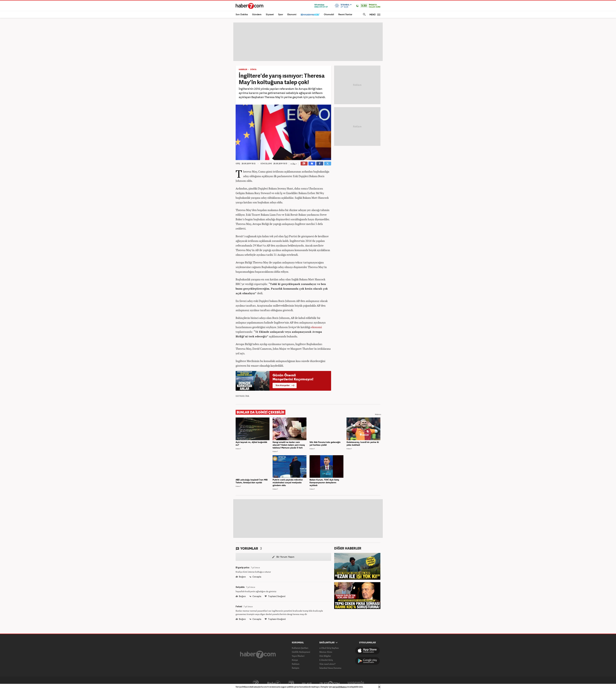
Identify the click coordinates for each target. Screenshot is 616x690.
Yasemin (356, 683)
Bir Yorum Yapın (283, 557)
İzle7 (330, 683)
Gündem (257, 15)
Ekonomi (292, 15)
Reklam (296, 664)
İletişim (296, 668)
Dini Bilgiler (325, 656)
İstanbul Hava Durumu (330, 668)
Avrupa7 (291, 683)
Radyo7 (274, 683)
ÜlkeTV (307, 683)
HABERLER (243, 70)
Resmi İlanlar (345, 15)
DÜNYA (253, 70)
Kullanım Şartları (300, 648)
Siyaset (270, 15)
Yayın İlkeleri (298, 656)
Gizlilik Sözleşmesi (301, 652)
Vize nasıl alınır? (327, 664)
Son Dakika (242, 15)
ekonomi (316, 327)
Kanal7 (256, 683)
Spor (281, 15)
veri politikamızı (340, 687)
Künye (295, 660)
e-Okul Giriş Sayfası (329, 648)
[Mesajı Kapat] (379, 687)
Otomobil (329, 15)
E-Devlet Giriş (326, 660)
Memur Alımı (326, 652)
